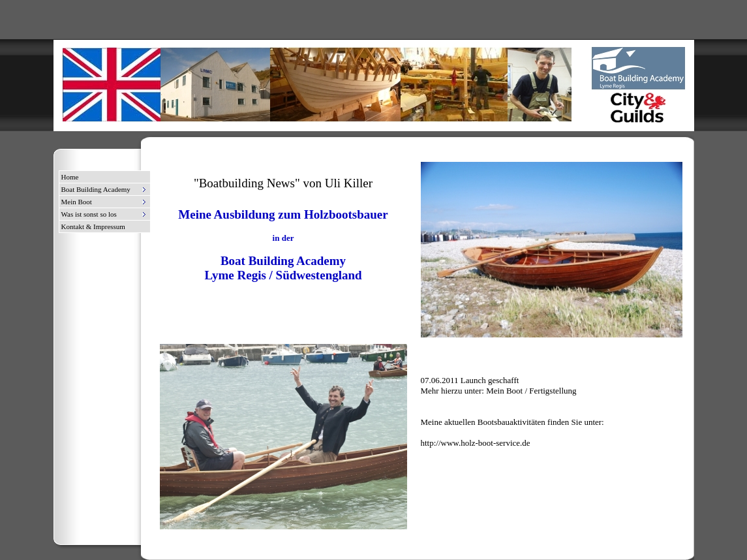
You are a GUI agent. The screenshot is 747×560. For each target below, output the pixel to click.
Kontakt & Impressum (93, 226)
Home (70, 177)
